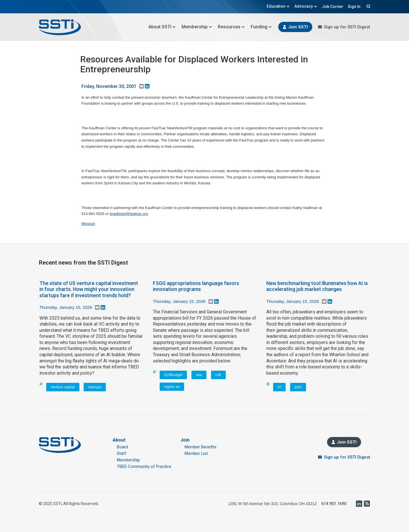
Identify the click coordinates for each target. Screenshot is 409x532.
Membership (197, 27)
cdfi (218, 375)
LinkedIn (359, 504)
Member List (196, 453)
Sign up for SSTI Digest (347, 27)
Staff (122, 453)
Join (185, 440)
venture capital (63, 387)
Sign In (354, 7)
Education (278, 6)
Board (122, 447)
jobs (298, 387)
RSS (367, 504)
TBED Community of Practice (144, 466)
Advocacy (306, 6)
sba (199, 375)
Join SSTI (298, 27)
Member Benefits (201, 447)
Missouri (88, 224)
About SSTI (162, 27)
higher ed (172, 387)
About (119, 440)
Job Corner (333, 7)
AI (279, 387)
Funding (261, 27)
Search (368, 6)
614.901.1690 (334, 504)
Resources (231, 27)
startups (95, 387)
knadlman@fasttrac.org (129, 214)
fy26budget (173, 375)
